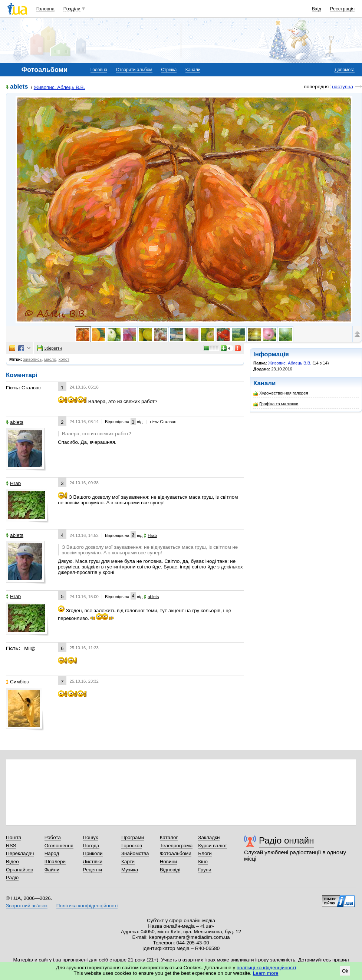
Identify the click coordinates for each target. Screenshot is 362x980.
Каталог (169, 837)
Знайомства (135, 853)
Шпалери (55, 862)
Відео (12, 862)
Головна (45, 9)
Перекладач (20, 853)
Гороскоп (132, 846)
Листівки (93, 862)
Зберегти (49, 348)
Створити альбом (134, 70)
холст (64, 359)
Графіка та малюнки (276, 404)
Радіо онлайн (287, 840)
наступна (343, 87)
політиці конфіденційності (266, 968)
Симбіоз (17, 682)
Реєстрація (342, 9)
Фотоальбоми (176, 853)
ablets (19, 87)
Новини (169, 862)
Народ (52, 853)
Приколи (93, 853)
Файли (52, 870)
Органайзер (19, 870)
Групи (205, 870)
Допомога (345, 70)
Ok (345, 971)
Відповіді (170, 870)
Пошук (90, 837)
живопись (33, 359)
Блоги (205, 853)
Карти (128, 862)
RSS (11, 846)
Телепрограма (176, 846)
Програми (133, 837)
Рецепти (92, 870)
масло (50, 359)
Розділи (72, 9)
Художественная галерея (281, 393)
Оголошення (59, 846)
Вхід (317, 9)
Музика (130, 870)
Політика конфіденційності (87, 906)
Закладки (209, 837)
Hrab (13, 483)
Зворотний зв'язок (27, 906)
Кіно (203, 862)
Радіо (12, 877)
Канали (193, 70)
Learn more (266, 973)
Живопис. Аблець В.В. (60, 87)
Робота (53, 837)
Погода (91, 846)
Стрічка (169, 70)
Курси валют (213, 846)
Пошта (14, 837)
